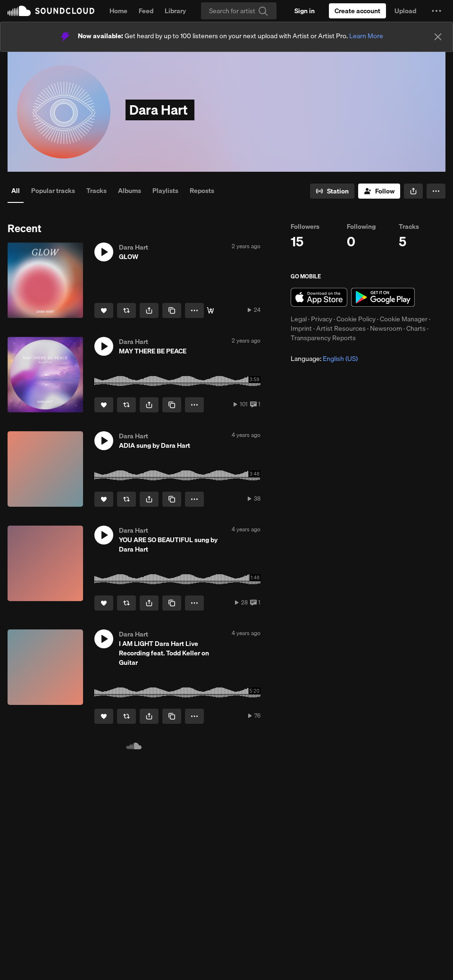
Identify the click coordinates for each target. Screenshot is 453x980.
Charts (416, 328)
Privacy (322, 319)
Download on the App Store (319, 297)
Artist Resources (341, 328)
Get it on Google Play (383, 297)
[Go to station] (332, 191)
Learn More (366, 36)
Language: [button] (324, 359)
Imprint (301, 328)
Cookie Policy (356, 319)
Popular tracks (53, 191)
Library (175, 11)
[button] (436, 11)
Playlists (165, 191)
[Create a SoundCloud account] (357, 11)
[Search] (239, 11)
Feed (146, 11)
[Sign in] (305, 11)
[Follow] (379, 191)
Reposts (202, 191)
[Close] (438, 37)
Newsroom (386, 328)
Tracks (96, 191)
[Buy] (210, 310)
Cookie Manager (404, 319)
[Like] (104, 310)
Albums (130, 191)
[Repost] (126, 310)
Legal (299, 319)
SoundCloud (51, 11)
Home (118, 11)
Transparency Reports (323, 338)
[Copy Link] (172, 310)
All (16, 191)
